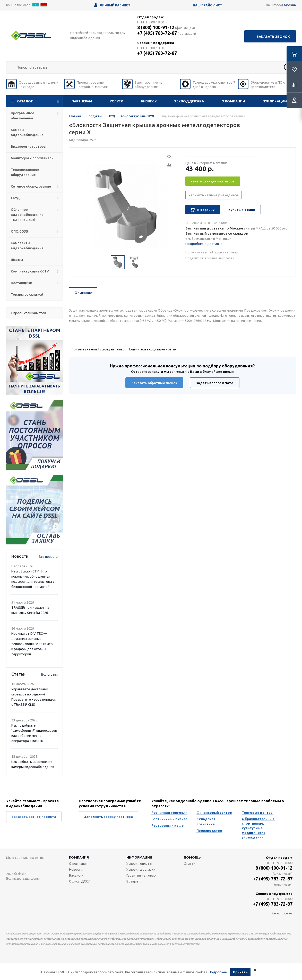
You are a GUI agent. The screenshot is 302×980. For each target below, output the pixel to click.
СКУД (15, 198)
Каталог (25, 101)
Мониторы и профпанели (32, 158)
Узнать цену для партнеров (213, 181)
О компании (233, 101)
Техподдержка (189, 101)
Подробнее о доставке (204, 244)
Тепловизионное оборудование (25, 172)
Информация (139, 857)
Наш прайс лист (208, 5)
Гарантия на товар (141, 875)
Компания (79, 857)
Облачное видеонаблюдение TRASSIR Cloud (27, 215)
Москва (290, 5)
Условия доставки (141, 869)
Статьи (190, 863)
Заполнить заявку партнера (109, 817)
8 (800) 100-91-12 (156, 27)
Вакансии (76, 875)
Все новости (48, 557)
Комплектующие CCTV (30, 271)
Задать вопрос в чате (215, 383)
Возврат (133, 881)
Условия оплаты (139, 863)
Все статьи (49, 674)
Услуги (117, 101)
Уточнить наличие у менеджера (214, 195)
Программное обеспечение (23, 116)
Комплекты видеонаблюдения (27, 245)
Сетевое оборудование (31, 186)
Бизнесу (149, 101)
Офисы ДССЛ (80, 881)
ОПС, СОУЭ (20, 231)
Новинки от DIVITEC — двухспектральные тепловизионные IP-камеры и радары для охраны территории (33, 644)
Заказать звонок (273, 37)
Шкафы (17, 260)
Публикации (275, 101)
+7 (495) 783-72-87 (157, 33)
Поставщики (21, 283)
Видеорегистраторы (29, 146)
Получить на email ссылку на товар (212, 252)
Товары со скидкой (27, 294)
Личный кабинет (115, 5)
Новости (76, 869)
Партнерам (82, 101)
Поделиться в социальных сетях (210, 258)
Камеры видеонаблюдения (27, 132)
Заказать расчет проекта (34, 817)
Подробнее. (218, 972)
